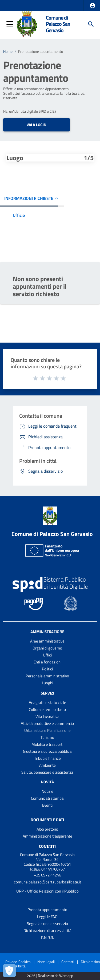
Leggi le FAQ (47, 917)
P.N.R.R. (47, 937)
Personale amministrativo (47, 676)
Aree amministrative (47, 641)
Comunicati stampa (47, 798)
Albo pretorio (47, 829)
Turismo (47, 737)
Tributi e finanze (47, 758)
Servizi (47, 693)
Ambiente (47, 765)
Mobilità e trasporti (47, 744)
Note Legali (46, 962)
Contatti (47, 846)
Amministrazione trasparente (47, 836)
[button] (93, 6)
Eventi (47, 805)
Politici (47, 669)
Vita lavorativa (47, 716)
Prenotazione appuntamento (41, 52)
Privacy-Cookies (18, 962)
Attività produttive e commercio (47, 723)
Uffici (47, 655)
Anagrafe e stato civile (47, 702)
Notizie (47, 791)
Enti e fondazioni (47, 662)
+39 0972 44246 (47, 875)
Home (8, 52)
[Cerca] (91, 24)
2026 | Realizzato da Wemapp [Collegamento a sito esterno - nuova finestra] (50, 976)
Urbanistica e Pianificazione (47, 730)
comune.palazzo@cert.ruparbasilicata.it (47, 882)
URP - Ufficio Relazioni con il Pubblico (47, 891)
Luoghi (47, 683)
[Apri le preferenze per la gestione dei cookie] (9, 971)
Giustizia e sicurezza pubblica (47, 751)
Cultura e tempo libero (47, 709)
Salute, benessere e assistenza (47, 772)
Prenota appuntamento (47, 910)
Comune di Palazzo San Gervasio (58, 24)
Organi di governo (47, 648)
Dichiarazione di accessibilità (47, 931)
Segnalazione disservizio (47, 924)
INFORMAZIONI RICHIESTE (29, 198)
